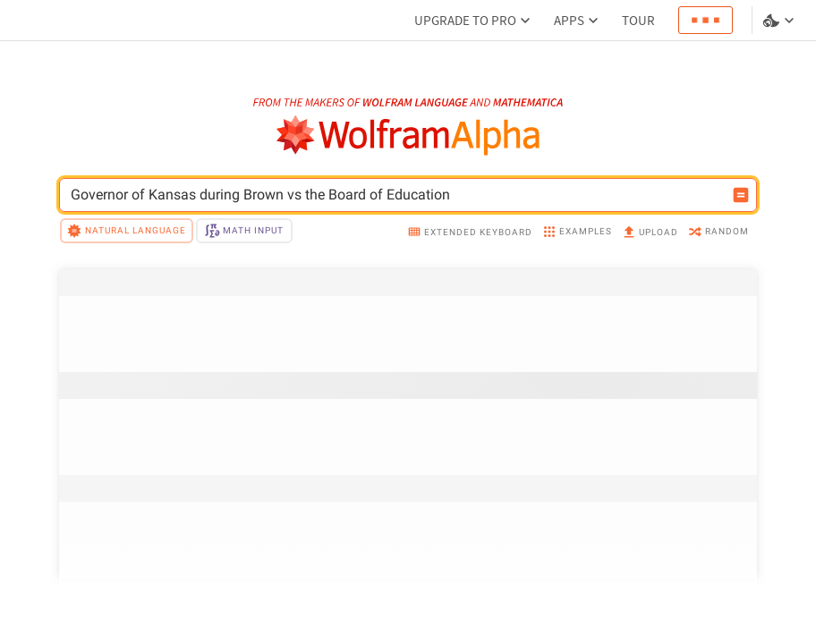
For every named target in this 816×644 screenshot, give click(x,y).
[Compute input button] (741, 195)
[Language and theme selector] (780, 21)
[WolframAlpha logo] (408, 136)
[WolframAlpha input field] (396, 195)
